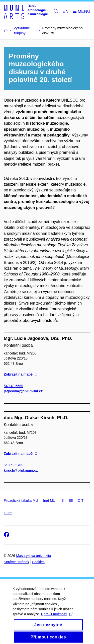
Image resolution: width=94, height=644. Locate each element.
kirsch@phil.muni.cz (21, 470)
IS (62, 500)
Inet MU (49, 500)
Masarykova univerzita (33, 556)
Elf (71, 500)
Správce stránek (16, 562)
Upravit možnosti (57, 618)
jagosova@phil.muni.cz (23, 391)
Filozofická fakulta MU (21, 500)
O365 (8, 513)
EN (66, 11)
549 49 (14, 386)
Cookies (38, 562)
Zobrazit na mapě (20, 374)
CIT (81, 500)
